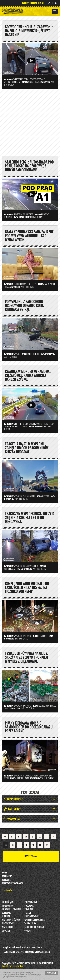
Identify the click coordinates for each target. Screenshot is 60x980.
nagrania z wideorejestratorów (41, 424)
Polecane (6, 880)
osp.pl (5, 947)
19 (33, 845)
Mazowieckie (8, 923)
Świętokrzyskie (31, 916)
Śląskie (28, 913)
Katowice (32, 79)
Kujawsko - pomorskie (12, 909)
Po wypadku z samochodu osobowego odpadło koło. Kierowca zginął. (24, 305)
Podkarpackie (31, 902)
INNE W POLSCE (8, 906)
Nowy (5, 872)
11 (33, 837)
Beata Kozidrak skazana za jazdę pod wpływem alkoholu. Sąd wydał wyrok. (29, 236)
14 (54, 837)
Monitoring (18, 214)
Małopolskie (8, 927)
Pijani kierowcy (20, 284)
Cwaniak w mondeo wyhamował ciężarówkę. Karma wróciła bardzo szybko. (28, 375)
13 (47, 837)
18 (26, 845)
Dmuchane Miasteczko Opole (38, 952)
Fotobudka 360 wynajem (13, 952)
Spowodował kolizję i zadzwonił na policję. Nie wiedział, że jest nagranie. (29, 31)
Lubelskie (6, 913)
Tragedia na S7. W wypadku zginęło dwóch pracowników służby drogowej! (27, 448)
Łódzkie (28, 931)
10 (26, 837)
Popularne (7, 876)
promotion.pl (37, 947)
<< (5, 837)
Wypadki (17, 354)
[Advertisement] (30, 123)
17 (20, 845)
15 (6, 845)
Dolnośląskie (8, 902)
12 (40, 837)
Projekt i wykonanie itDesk (13, 966)
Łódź (33, 496)
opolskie (6, 931)
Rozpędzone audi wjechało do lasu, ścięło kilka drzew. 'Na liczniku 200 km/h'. (27, 587)
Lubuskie (6, 916)
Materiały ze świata (11, 920)
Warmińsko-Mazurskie (35, 920)
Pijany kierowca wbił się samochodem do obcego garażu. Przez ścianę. (29, 727)
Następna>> (31, 856)
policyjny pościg (27, 566)
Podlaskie (29, 906)
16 (13, 845)
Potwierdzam (52, 973)
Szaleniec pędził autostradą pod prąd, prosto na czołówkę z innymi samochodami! (29, 166)
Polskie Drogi (28, 214)
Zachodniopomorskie (34, 927)
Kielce (36, 566)
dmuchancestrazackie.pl (20, 947)
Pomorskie (29, 909)
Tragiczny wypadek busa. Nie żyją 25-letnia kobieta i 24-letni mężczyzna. (30, 518)
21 (47, 845)
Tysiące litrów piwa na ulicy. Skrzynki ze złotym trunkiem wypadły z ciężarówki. (26, 657)
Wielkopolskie (31, 923)
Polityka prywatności (12, 883)
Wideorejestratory (21, 79)
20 (40, 845)
